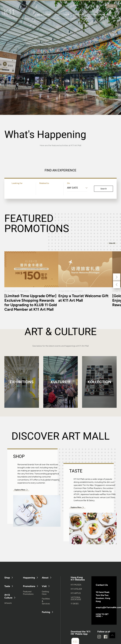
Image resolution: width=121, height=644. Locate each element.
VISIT (109, 15)
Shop (7, 578)
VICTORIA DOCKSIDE (76, 598)
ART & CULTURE (44, 15)
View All (112, 243)
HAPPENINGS (79, 15)
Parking (46, 612)
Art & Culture (8, 596)
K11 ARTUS (76, 593)
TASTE (66, 15)
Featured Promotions (28, 593)
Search (104, 189)
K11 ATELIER (76, 589)
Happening (29, 578)
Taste (7, 586)
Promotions (29, 586)
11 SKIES (75, 604)
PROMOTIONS (96, 15)
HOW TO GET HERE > (102, 615)
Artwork (8, 603)
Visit (44, 586)
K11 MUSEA (76, 585)
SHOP (57, 15)
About (45, 578)
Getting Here (45, 593)
